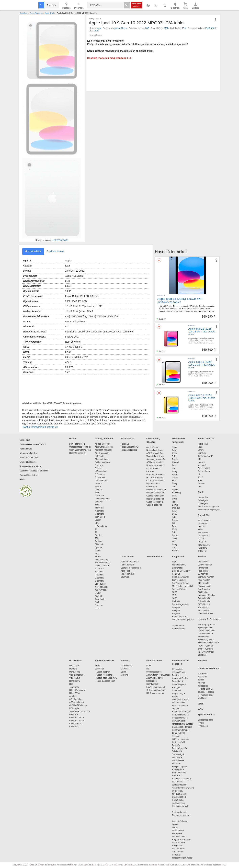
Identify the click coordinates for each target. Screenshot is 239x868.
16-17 (175, 598)
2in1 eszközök (204, 471)
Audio (201, 492)
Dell (200, 487)
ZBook (98, 557)
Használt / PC (128, 439)
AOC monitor (204, 583)
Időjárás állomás (205, 689)
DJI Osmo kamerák (156, 693)
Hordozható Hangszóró (208, 506)
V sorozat (99, 514)
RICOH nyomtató (206, 646)
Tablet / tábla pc (206, 439)
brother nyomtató (206, 649)
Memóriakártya (179, 565)
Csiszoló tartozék (180, 718)
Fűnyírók (176, 745)
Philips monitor (205, 586)
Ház (71, 684)
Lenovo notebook (103, 499)
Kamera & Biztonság (130, 562)
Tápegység (74, 687)
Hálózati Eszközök (105, 661)
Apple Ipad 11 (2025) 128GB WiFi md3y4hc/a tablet (202, 365)
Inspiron (99, 483)
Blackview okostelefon (156, 490)
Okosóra (150, 471)
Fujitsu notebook (103, 462)
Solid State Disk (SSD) (80, 711)
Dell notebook (101, 480)
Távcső (201, 680)
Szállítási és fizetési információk (34, 471)
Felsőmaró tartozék (181, 730)
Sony (174, 538)
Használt (125, 444)
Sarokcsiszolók (180, 797)
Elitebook (99, 544)
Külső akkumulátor (181, 577)
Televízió (202, 661)
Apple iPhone (152, 447)
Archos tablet (204, 468)
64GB (166, 28)
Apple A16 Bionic (191, 306)
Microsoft (202, 465)
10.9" (184, 28)
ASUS (201, 477)
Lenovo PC (203, 524)
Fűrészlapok (179, 681)
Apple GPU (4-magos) (203, 341)
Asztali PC (203, 515)
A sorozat (99, 465)
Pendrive (176, 574)
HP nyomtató (204, 637)
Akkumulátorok (181, 672)
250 (97, 538)
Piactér (73, 439)
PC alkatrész (76, 661)
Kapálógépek (178, 770)
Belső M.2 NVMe (78, 721)
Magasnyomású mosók (183, 858)
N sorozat (99, 569)
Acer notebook (102, 587)
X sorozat (99, 572)
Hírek (22, 480)
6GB (161, 309)
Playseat (176, 614)
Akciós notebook (103, 444)
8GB (147, 28)
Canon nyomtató (205, 634)
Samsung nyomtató (207, 624)
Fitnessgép (203, 726)
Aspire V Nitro (102, 590)
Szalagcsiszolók (179, 812)
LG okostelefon (153, 468)
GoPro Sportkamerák (156, 690)
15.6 (174, 595)
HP (199, 459)
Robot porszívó (128, 565)
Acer (200, 480)
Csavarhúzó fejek (182, 678)
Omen (98, 550)
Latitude (99, 490)
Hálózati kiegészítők (104, 675)
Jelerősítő (99, 669)
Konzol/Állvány (179, 629)
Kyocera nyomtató (206, 640)
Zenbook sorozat (103, 563)
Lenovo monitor (205, 565)
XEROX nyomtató (206, 652)
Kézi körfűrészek (181, 821)
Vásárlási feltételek (28, 453)
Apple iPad (203, 444)
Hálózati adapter (102, 672)
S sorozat (99, 581)
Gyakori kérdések (28, 462)
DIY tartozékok (179, 703)
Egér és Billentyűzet (181, 571)
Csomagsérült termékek (80, 450)
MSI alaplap (75, 708)
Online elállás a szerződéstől (33, 444)
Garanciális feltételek (29, 475)
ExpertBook (100, 584)
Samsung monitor (206, 577)
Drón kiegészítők (154, 672)
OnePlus (176, 508)
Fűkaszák (177, 763)
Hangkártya (75, 681)
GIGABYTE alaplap (79, 705)
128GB (180, 309)
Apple (99, 28)
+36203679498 (60, 240)
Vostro (98, 487)
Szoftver (125, 661)
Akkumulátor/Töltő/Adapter (158, 675)
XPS (97, 493)
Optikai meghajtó (77, 675)
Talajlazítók (177, 751)
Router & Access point (105, 681)
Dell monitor (203, 562)
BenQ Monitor (204, 589)
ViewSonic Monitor (206, 614)
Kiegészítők (178, 557)
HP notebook (101, 526)
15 (96, 529)
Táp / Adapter (178, 626)
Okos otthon (127, 557)
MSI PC (201, 539)
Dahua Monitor (205, 598)
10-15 (175, 592)
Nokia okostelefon (155, 450)
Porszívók (177, 855)
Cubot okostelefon (155, 502)
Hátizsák (176, 601)
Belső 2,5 (74, 714)
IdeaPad (99, 502)
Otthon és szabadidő (209, 668)
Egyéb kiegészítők (180, 604)
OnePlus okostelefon (156, 481)
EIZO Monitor (204, 604)
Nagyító (201, 683)
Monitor (202, 557)
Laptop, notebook (104, 439)
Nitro (97, 608)
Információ (79, 5)
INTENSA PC (204, 545)
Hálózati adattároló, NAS (106, 678)
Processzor (74, 666)
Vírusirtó (125, 675)
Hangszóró (203, 497)
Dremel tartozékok (182, 700)
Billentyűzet (177, 568)
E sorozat (99, 468)
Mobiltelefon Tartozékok (183, 586)
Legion (98, 520)
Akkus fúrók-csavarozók (183, 788)
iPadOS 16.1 (211, 28)
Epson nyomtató (205, 628)
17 (96, 532)
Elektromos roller (206, 720)
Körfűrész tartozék (180, 715)
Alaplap (73, 696)
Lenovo (201, 450)
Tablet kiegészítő (205, 456)
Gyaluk (179, 824)
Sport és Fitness (206, 715)
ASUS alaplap (76, 699)
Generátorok (178, 852)
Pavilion (99, 535)
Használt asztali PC (130, 447)
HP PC (201, 530)
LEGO (201, 709)
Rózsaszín (210, 343)
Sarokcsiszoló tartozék (182, 727)
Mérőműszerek (179, 837)
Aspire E (99, 596)
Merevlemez (75, 672)
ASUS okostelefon (155, 453)
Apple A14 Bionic (120, 28)
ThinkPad (99, 508)
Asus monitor (204, 580)
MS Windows (127, 666)
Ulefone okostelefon (155, 493)
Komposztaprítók (180, 767)
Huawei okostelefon (155, 465)
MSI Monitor (203, 607)
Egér (174, 562)
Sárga (209, 409)
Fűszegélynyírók (180, 748)
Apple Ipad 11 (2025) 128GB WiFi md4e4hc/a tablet (202, 331)
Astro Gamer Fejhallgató (209, 510)
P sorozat (99, 575)
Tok (174, 456)
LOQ (97, 523)
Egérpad (176, 607)
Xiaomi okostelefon (155, 456)
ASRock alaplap (77, 702)
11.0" (181, 311)
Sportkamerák (153, 684)
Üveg (175, 453)
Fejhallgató (203, 500)
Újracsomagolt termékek (80, 447)
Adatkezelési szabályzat (31, 466)
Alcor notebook (102, 459)
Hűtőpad (176, 610)
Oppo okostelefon (154, 505)
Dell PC (201, 527)
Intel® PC (202, 551)
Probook (99, 541)
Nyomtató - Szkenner (209, 619)
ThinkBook (100, 517)
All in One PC (204, 520)
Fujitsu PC (203, 548)
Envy (97, 553)
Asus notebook (102, 560)
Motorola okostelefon (156, 474)
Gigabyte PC (204, 536)
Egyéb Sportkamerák (157, 687)
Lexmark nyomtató (206, 631)
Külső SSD (74, 727)
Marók (177, 827)
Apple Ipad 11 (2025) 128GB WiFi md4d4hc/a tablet (202, 398)
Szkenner (202, 655)
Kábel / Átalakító (180, 617)
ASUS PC (202, 542)
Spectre (99, 547)
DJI (148, 669)
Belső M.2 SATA (77, 717)
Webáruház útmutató (29, 458)
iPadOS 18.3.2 (208, 311)
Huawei (176, 462)
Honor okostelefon (155, 478)
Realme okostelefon (155, 499)
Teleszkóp (202, 677)
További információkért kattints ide (40, 427)
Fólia (174, 450)
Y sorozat (99, 511)
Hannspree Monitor (207, 595)
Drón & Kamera (155, 661)
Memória (73, 669)
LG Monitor (203, 574)
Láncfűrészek (180, 760)
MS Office (125, 669)
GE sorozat (101, 474)
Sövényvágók (180, 754)
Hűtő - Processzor (77, 690)
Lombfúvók (177, 757)
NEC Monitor (204, 610)
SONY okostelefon (155, 462)
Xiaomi (175, 478)
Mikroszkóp (203, 674)
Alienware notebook (104, 447)
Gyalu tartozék (179, 733)
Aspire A (99, 605)
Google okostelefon (155, 496)
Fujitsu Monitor (205, 601)
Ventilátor (202, 698)
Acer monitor (204, 571)
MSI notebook (101, 471)
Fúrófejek (178, 675)
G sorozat (99, 496)
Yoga (97, 505)
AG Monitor (203, 592)
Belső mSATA (76, 724)
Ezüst (96, 31)
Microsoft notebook (104, 450)
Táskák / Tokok (179, 589)
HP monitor (203, 568)
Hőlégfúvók (177, 846)
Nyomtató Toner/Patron (208, 643)
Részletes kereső (137, 5)
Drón (149, 666)
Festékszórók (178, 849)
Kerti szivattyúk (179, 773)
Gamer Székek (179, 580)
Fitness (201, 723)
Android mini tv (155, 557)
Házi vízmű (177, 776)
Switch (98, 593)
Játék (201, 704)
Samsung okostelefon (156, 459)
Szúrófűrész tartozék (181, 712)
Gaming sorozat (103, 566)
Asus (200, 447)
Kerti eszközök (179, 742)
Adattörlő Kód (26, 449)
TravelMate (101, 599)
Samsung (177, 493)
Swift (97, 602)
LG (174, 523)
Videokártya (75, 678)
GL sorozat (100, 477)
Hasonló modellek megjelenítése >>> (109, 58)
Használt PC (204, 533)
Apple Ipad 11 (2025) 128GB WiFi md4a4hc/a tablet (180, 300)
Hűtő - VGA (75, 693)
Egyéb (175, 459)
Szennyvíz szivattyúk (182, 779)
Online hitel (25, 440)
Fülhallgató (203, 503)
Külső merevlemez (181, 583)
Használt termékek (78, 453)
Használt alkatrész (129, 450)
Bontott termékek (77, 444)
